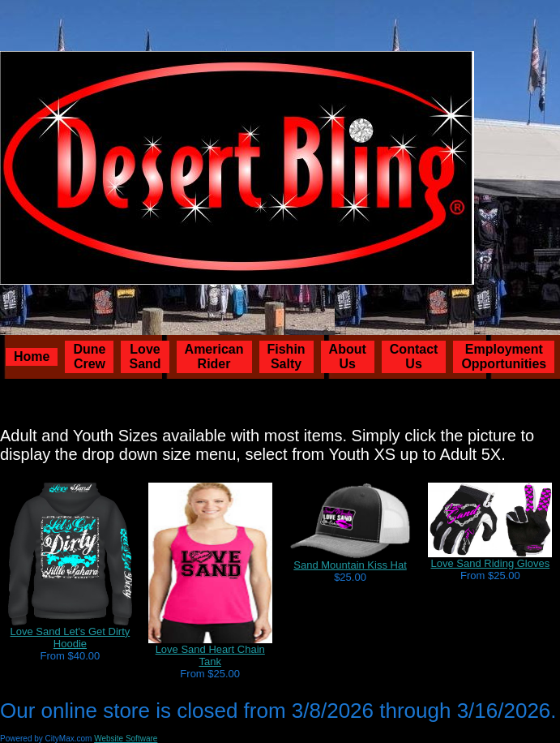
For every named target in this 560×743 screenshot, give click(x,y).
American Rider (214, 356)
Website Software (126, 739)
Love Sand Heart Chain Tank (210, 655)
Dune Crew (89, 356)
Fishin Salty (286, 356)
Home (32, 356)
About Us (348, 356)
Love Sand (145, 356)
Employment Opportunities (504, 356)
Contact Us (414, 356)
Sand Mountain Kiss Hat (350, 565)
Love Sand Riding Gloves (491, 563)
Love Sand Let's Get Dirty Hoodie (71, 638)
